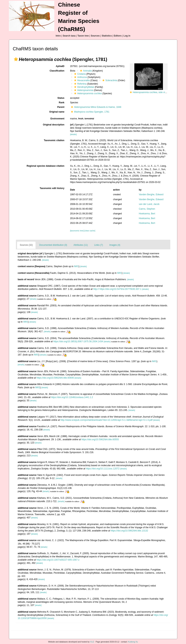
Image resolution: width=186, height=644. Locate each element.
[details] (73, 134)
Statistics (107, 36)
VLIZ (92, 642)
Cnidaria (79, 74)
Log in (127, 36)
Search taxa (69, 36)
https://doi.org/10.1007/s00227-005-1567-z (58, 560)
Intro (58, 36)
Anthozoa (80, 77)
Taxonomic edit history (52, 188)
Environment (57, 119)
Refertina (80, 84)
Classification (57, 71)
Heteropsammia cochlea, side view (150, 92)
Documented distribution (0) (53, 245)
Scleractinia (109, 80)
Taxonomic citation (54, 140)
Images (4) (115, 245)
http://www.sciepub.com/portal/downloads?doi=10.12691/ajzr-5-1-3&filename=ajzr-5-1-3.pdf (107, 420)
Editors (118, 36)
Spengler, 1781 (90, 112)
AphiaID (60, 66)
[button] (16, 59)
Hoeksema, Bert (147, 214)
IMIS (76, 266)
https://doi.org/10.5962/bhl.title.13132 (129, 531)
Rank (62, 103)
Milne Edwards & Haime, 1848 (96, 107)
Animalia (85, 71)
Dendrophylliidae (84, 87)
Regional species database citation (46, 166)
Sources (95, 36)
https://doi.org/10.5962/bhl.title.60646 (55, 378)
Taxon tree (83, 36)
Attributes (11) (81, 245)
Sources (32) (26, 245)
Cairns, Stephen (147, 209)
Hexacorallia (81, 80)
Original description (54, 125)
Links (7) (99, 245)
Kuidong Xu (133, 642)
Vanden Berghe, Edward (151, 194)
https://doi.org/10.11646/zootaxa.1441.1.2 (72, 397)
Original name (57, 112)
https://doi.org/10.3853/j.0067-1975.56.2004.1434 (78, 341)
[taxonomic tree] (77, 231)
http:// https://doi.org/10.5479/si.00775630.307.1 (117, 289)
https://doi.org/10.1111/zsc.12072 (103, 469)
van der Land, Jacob (149, 204)
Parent (61, 107)
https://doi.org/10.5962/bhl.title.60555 (100, 439)
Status (61, 98)
